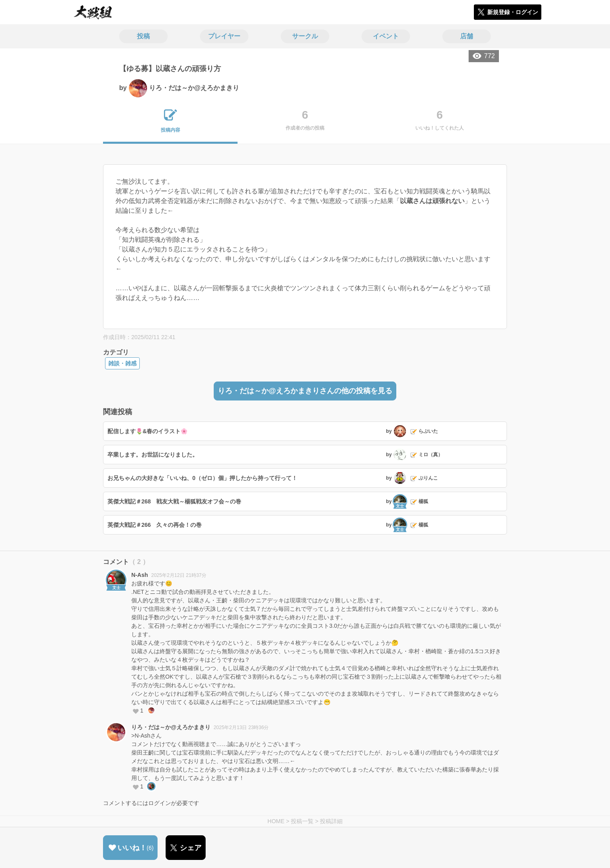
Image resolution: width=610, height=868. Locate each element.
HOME (276, 821)
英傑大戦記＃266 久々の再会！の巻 (155, 525)
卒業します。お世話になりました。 (153, 455)
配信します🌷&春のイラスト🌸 (147, 431)
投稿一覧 (302, 821)
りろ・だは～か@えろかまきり (171, 727)
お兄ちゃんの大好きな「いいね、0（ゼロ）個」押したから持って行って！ (202, 478)
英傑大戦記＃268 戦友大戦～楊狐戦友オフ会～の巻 (174, 501)
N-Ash (140, 575)
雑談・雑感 (122, 363)
